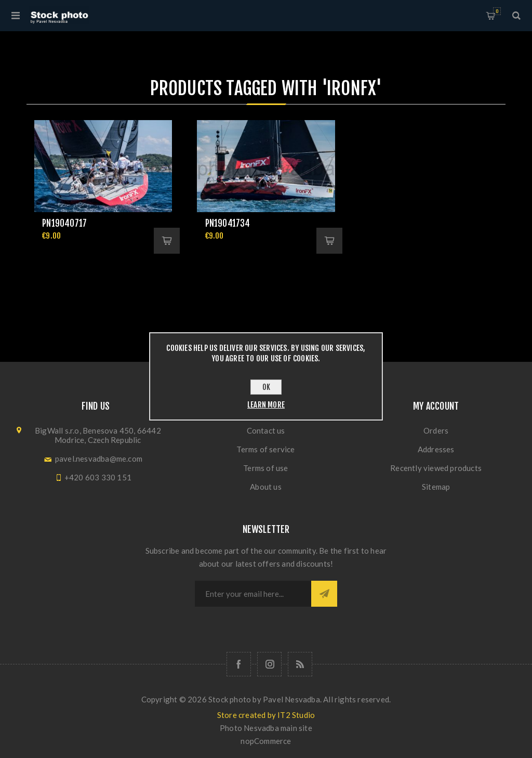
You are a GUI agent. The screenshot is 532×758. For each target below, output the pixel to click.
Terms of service (265, 449)
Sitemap (436, 487)
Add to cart (167, 241)
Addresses (436, 449)
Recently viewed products (436, 468)
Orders (436, 430)
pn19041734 (228, 223)
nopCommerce (266, 741)
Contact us (266, 430)
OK (266, 387)
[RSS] (300, 664)
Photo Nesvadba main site (266, 728)
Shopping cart (497, 11)
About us (266, 487)
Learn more (266, 405)
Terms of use (265, 468)
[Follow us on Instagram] (269, 664)
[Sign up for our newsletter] (253, 594)
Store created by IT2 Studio (266, 715)
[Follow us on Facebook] (239, 664)
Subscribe (324, 594)
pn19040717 (64, 223)
